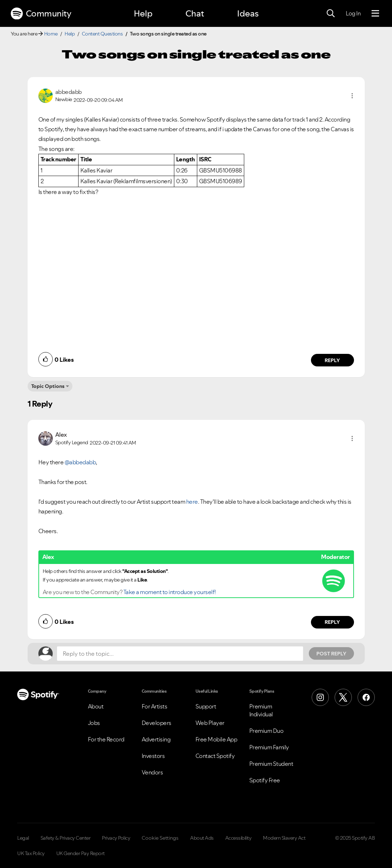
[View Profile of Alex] (61, 435)
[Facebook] (366, 697)
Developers (157, 723)
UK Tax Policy (31, 853)
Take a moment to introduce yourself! (170, 592)
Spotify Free (265, 780)
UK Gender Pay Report (81, 853)
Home (51, 34)
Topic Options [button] (48, 386)
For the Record (106, 739)
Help (143, 13)
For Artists (155, 706)
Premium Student (271, 764)
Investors (153, 756)
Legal (23, 838)
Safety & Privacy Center (66, 838)
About (96, 706)
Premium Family (269, 747)
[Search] (331, 14)
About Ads (202, 838)
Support (206, 706)
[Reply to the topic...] (180, 654)
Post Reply (331, 654)
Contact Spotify (215, 756)
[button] (352, 96)
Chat (195, 13)
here (192, 502)
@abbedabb (80, 462)
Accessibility (238, 838)
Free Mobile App (216, 739)
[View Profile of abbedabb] (69, 92)
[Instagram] (320, 697)
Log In (353, 13)
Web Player (210, 723)
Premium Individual (261, 710)
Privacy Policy (116, 838)
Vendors (152, 772)
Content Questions (102, 34)
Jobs (94, 723)
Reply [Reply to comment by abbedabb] (332, 360)
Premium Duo (266, 731)
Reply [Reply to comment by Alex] (332, 622)
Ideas (248, 13)
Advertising (156, 739)
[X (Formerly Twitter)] (343, 697)
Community (41, 14)
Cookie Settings (160, 838)
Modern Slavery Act (284, 838)
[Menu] (375, 14)
